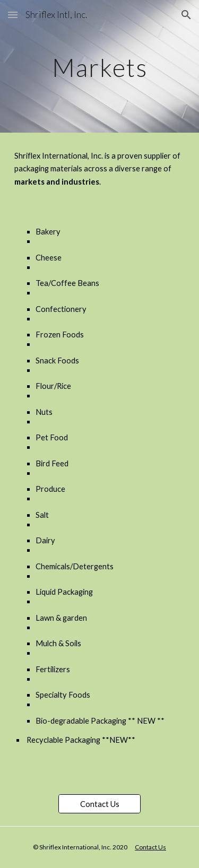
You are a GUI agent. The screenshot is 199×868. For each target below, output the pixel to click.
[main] (100, 66)
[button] (13, 15)
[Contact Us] (99, 804)
